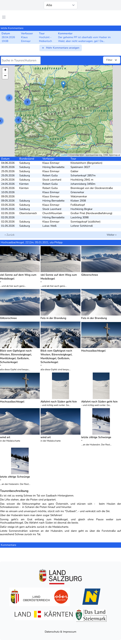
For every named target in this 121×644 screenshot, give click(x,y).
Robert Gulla (50, 175)
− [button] (5, 76)
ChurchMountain (52, 213)
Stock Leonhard (52, 180)
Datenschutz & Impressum (61, 632)
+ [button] (5, 70)
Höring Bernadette (53, 167)
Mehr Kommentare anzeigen (60, 48)
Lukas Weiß (50, 226)
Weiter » (112, 235)
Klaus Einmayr (51, 163)
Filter (112, 60)
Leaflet (64, 155)
